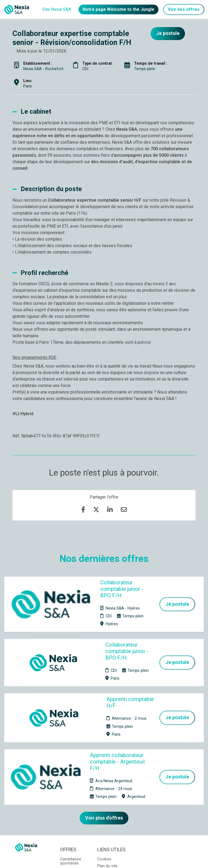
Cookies (104, 781)
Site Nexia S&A (57, 9)
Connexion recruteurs (107, 796)
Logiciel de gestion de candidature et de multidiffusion (104, 858)
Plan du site (107, 787)
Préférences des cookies (108, 806)
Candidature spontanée (71, 783)
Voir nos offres (184, 9)
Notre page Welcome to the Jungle (118, 9)
